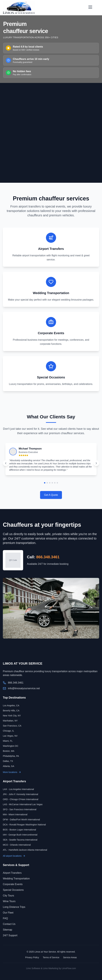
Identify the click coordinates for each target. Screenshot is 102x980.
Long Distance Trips (14, 907)
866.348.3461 (48, 557)
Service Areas (70, 957)
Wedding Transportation (16, 879)
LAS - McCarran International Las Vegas (23, 804)
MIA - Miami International (15, 814)
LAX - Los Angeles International (18, 789)
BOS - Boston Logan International (19, 830)
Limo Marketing (51, 968)
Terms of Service (51, 957)
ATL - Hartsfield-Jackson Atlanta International (25, 850)
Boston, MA (9, 751)
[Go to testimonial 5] (55, 483)
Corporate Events (13, 884)
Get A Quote (51, 495)
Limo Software (33, 968)
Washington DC (11, 746)
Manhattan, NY (10, 721)
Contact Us (9, 924)
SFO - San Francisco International (20, 809)
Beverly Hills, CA (11, 711)
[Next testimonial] (96, 463)
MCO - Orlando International (17, 845)
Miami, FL (8, 741)
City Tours (8, 896)
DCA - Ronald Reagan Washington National (24, 825)
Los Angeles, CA (11, 706)
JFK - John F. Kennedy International (21, 794)
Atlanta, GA (9, 766)
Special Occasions (13, 890)
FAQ (5, 918)
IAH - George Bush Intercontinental (20, 835)
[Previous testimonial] (6, 463)
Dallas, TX (8, 761)
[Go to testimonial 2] (47, 483)
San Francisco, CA (12, 726)
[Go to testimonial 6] (57, 483)
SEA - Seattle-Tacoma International (20, 840)
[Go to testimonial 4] (52, 483)
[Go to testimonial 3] (50, 483)
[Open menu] (90, 7)
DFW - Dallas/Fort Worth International (21, 820)
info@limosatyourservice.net (24, 688)
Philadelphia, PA (11, 756)
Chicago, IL (8, 731)
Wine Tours (9, 901)
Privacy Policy (32, 957)
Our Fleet (8, 913)
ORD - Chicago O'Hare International (21, 799)
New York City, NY (12, 716)
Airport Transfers (12, 873)
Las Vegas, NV (10, 736)
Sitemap (8, 930)
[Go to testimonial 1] (45, 483)
